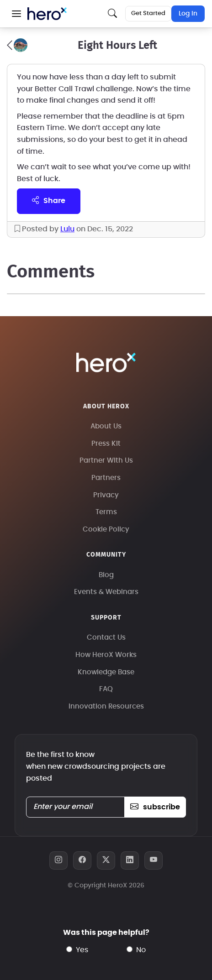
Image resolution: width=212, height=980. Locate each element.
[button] (16, 14)
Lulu (67, 229)
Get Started (148, 13)
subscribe (155, 807)
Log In (188, 14)
